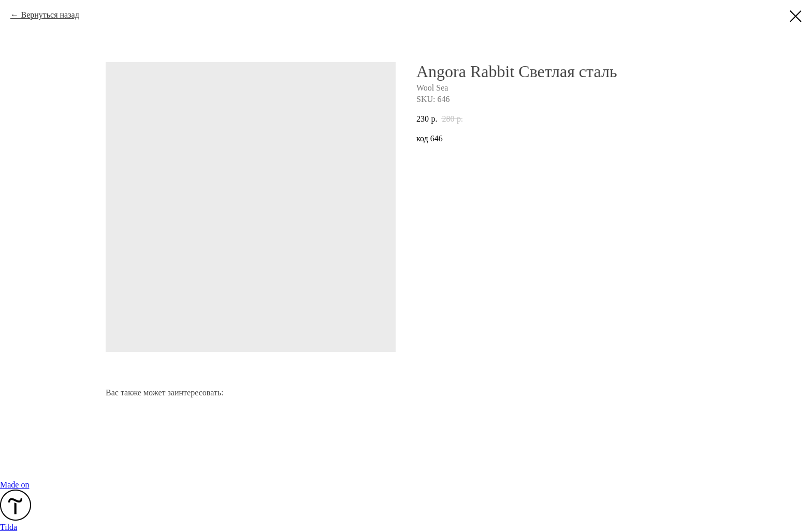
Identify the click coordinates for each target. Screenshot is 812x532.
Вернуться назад (50, 15)
